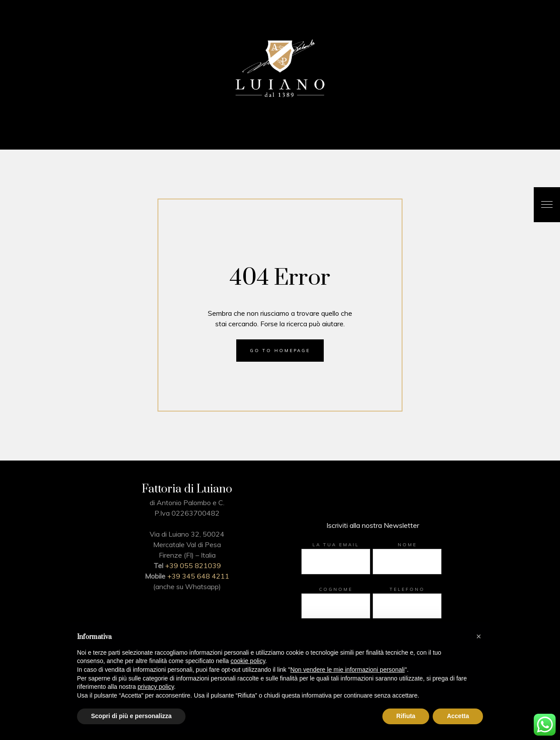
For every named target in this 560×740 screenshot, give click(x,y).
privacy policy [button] (156, 687)
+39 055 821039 (193, 565)
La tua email (336, 545)
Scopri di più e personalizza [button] (131, 716)
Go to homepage (280, 351)
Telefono (407, 589)
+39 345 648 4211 (198, 576)
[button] (479, 636)
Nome (407, 545)
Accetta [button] (458, 716)
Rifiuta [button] (406, 716)
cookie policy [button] (248, 661)
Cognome (336, 589)
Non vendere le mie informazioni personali (347, 670)
